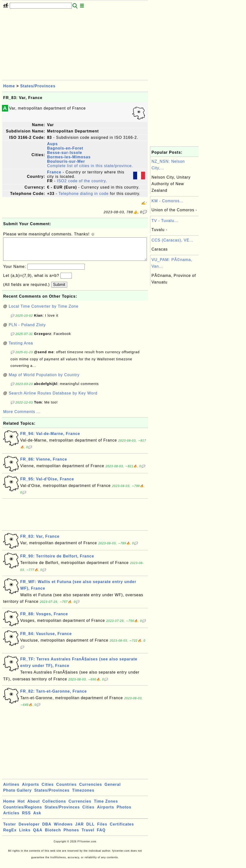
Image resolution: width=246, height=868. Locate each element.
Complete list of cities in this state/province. (90, 166)
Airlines (11, 789)
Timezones (83, 795)
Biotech (53, 835)
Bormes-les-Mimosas (69, 157)
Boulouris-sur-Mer (66, 161)
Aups (52, 144)
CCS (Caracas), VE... (172, 240)
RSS (26, 818)
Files (102, 829)
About (33, 806)
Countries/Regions (23, 812)
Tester (10, 829)
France (54, 172)
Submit (59, 289)
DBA (47, 829)
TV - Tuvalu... (165, 221)
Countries (66, 789)
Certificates (122, 829)
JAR (80, 829)
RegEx (10, 835)
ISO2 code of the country (81, 181)
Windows (63, 829)
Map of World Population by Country (44, 380)
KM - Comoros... (167, 201)
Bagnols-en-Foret (65, 148)
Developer (29, 829)
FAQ (101, 835)
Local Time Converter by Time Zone (44, 311)
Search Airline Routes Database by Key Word (53, 398)
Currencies (91, 789)
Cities (48, 789)
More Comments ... (22, 417)
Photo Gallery (17, 795)
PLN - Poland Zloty (27, 330)
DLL (90, 829)
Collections (54, 806)
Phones (71, 835)
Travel (88, 835)
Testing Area (21, 348)
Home (9, 86)
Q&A (38, 835)
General (113, 789)
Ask (37, 818)
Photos (124, 812)
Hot (21, 806)
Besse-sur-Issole (65, 153)
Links (25, 835)
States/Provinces (38, 86)
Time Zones (106, 806)
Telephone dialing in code (84, 194)
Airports (30, 789)
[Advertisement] (75, 46)
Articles (11, 818)
